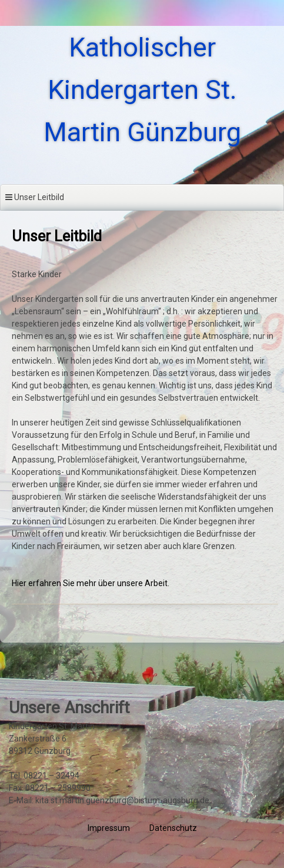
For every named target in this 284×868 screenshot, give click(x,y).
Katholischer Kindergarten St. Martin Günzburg (142, 90)
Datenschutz (173, 828)
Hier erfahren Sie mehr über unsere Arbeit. (91, 583)
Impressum (109, 828)
